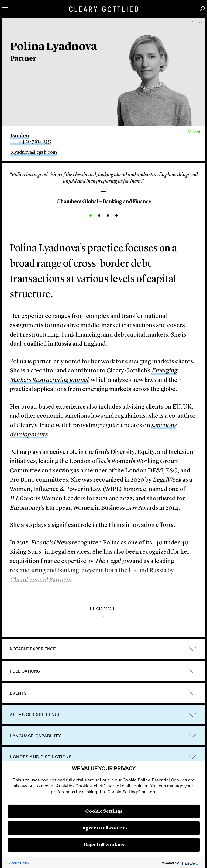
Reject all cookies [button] (104, 845)
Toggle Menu (5, 9)
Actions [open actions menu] (197, 22)
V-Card (194, 132)
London (20, 136)
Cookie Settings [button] (104, 811)
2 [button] (99, 215)
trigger (193, 649)
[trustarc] (189, 863)
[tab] (103, 649)
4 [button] (116, 215)
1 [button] (91, 215)
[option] (103, 187)
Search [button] (202, 9)
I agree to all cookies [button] (104, 828)
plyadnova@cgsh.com (34, 152)
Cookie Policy (19, 863)
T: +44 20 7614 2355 (31, 142)
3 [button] (108, 215)
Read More (103, 611)
